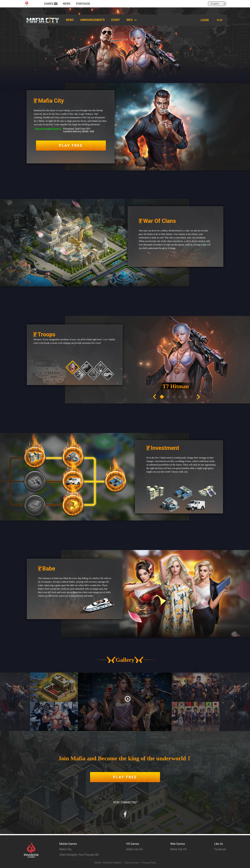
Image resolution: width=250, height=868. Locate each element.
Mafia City (65, 849)
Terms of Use (132, 863)
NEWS (67, 5)
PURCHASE (83, 5)
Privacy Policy (149, 863)
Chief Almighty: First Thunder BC (79, 855)
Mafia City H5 (135, 849)
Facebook (220, 849)
